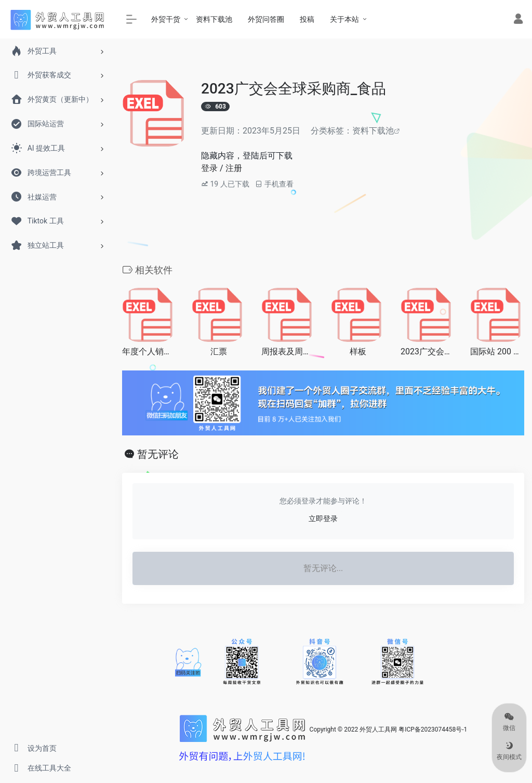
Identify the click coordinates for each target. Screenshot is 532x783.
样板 (358, 351)
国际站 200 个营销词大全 (497, 351)
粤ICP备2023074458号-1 (433, 729)
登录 (209, 168)
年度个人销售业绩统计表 (149, 351)
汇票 (219, 351)
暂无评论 (158, 454)
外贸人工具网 (378, 729)
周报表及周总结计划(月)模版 (288, 351)
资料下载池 (373, 131)
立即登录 (323, 519)
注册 (234, 168)
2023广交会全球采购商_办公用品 (428, 351)
